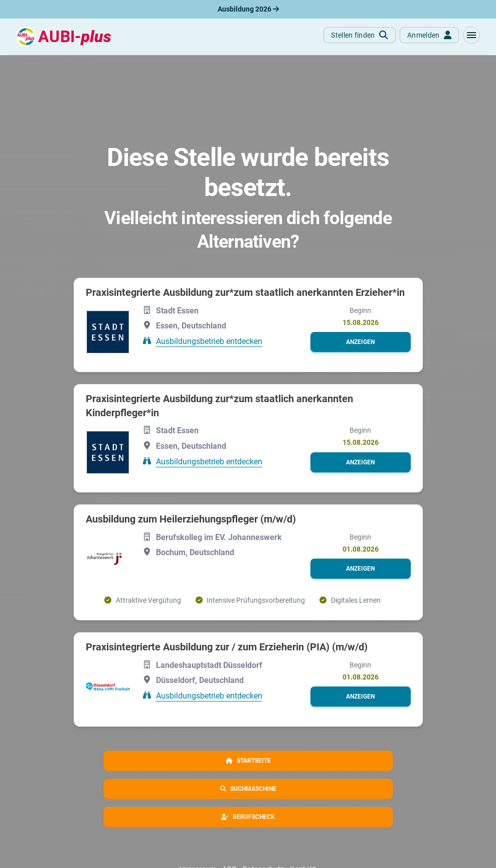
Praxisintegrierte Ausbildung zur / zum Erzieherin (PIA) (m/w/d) (227, 647)
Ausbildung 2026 (248, 9)
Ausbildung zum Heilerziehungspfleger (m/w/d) (191, 519)
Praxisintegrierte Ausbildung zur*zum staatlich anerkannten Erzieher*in (245, 292)
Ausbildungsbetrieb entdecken (209, 341)
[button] (471, 35)
